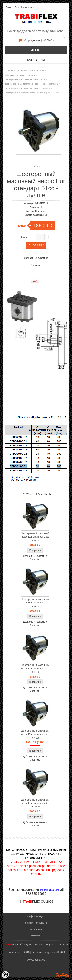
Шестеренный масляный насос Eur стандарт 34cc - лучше (35, 668)
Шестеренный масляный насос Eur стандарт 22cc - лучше (35, 537)
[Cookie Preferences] (5, 975)
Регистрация (27, 7)
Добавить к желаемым (36, 258)
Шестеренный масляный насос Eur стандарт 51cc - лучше (33, 93)
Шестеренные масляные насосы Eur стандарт (27, 88)
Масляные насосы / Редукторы (20, 75)
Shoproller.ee (62, 975)
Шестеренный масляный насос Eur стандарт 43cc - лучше (35, 734)
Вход (17, 7)
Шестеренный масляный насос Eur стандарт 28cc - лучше (35, 603)
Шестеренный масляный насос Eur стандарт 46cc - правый (35, 803)
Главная (9, 71)
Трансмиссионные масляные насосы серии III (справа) (32, 84)
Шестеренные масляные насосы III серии (25, 79)
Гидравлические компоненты (30, 71)
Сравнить (36, 265)
